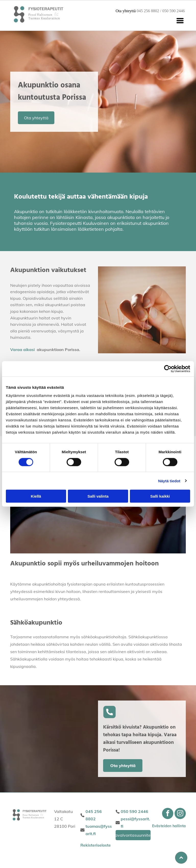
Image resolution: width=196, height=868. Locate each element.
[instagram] (180, 814)
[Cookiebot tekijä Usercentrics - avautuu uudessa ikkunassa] (168, 369)
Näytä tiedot (169, 481)
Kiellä (36, 496)
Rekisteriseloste (96, 845)
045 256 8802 (148, 11)
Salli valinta (98, 496)
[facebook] (168, 814)
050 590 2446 (174, 11)
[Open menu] (180, 21)
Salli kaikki (160, 496)
